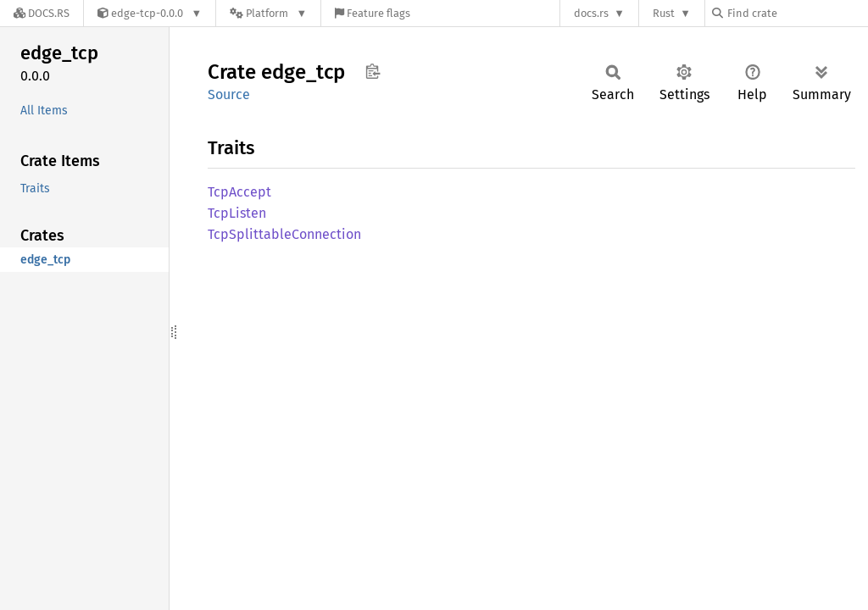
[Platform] (268, 13)
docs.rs (591, 13)
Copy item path (373, 71)
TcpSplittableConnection (284, 234)
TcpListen (237, 213)
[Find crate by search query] (797, 13)
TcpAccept (239, 192)
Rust (664, 13)
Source (229, 94)
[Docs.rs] (42, 13)
